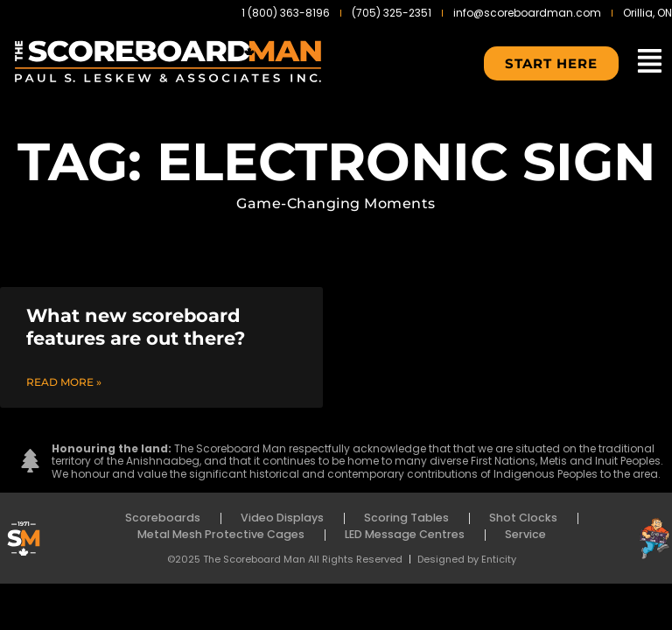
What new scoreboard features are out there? (136, 326)
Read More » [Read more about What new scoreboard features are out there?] (64, 382)
